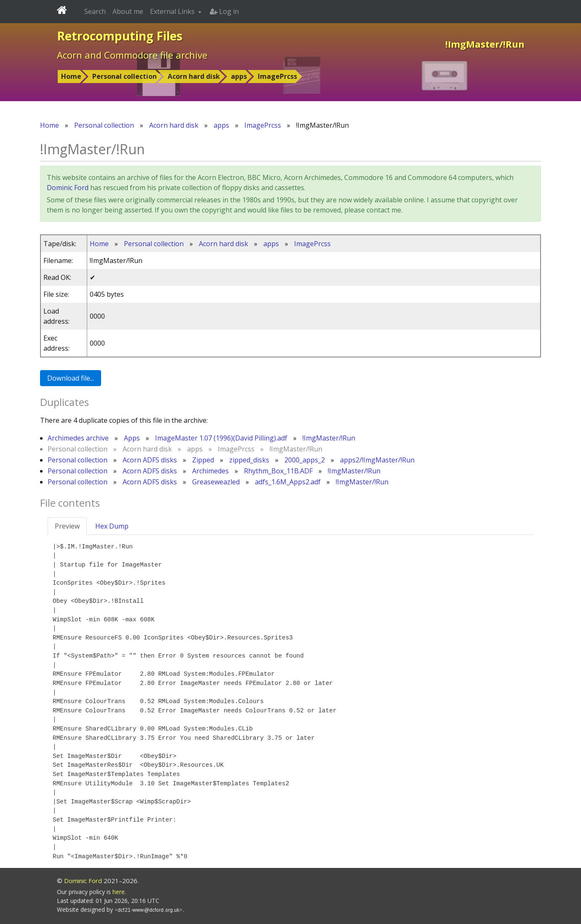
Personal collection (124, 76)
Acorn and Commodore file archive (132, 55)
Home (71, 76)
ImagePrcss (277, 76)
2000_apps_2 (305, 460)
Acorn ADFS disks (150, 460)
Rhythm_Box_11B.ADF (278, 471)
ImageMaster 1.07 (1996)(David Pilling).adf (221, 438)
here (119, 892)
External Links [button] (173, 11)
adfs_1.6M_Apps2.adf (288, 482)
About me (128, 11)
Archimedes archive (78, 438)
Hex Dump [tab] (112, 526)
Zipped (203, 460)
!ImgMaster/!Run (329, 438)
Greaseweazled (216, 482)
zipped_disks (249, 460)
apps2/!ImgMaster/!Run (377, 460)
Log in (224, 11)
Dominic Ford (68, 188)
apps (239, 76)
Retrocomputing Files (120, 36)
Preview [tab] (67, 526)
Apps (132, 438)
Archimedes (210, 471)
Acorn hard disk (194, 76)
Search (95, 11)
